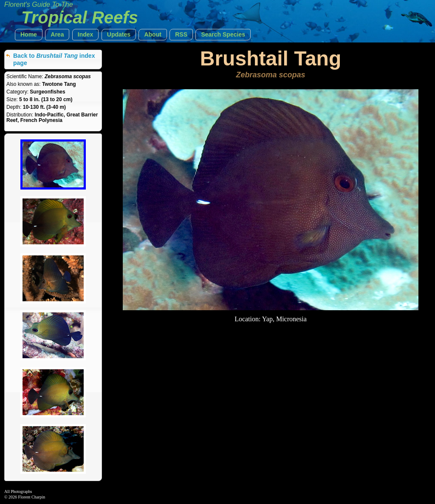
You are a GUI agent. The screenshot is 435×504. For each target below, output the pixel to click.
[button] (29, 35)
